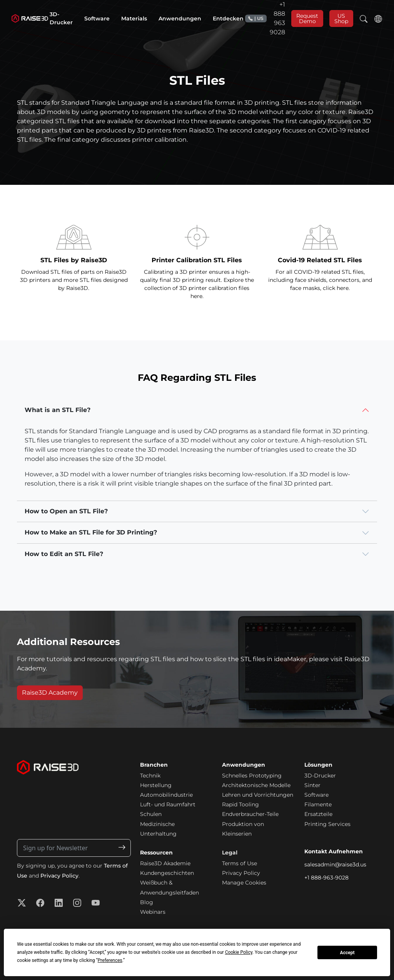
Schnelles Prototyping (252, 776)
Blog (147, 902)
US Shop (341, 18)
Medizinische (157, 824)
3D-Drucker (320, 776)
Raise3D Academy (50, 693)
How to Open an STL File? (66, 511)
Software (316, 795)
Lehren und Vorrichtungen (258, 795)
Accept (347, 953)
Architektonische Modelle (256, 785)
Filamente (318, 804)
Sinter (312, 785)
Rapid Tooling (240, 804)
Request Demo (307, 18)
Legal (230, 853)
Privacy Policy (59, 876)
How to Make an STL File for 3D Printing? (91, 532)
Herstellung (156, 785)
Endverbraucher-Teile (250, 814)
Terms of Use (240, 863)
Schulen (151, 814)
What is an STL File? (58, 410)
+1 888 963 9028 (265, 18)
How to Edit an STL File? (64, 554)
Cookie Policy (239, 952)
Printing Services (327, 824)
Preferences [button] (110, 960)
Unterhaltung (158, 834)
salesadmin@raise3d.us (335, 864)
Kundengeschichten (167, 873)
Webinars (153, 912)
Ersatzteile (318, 814)
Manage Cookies (244, 883)
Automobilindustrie (166, 795)
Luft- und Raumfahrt (168, 804)
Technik (150, 776)
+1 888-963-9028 (326, 878)
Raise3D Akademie (165, 863)
